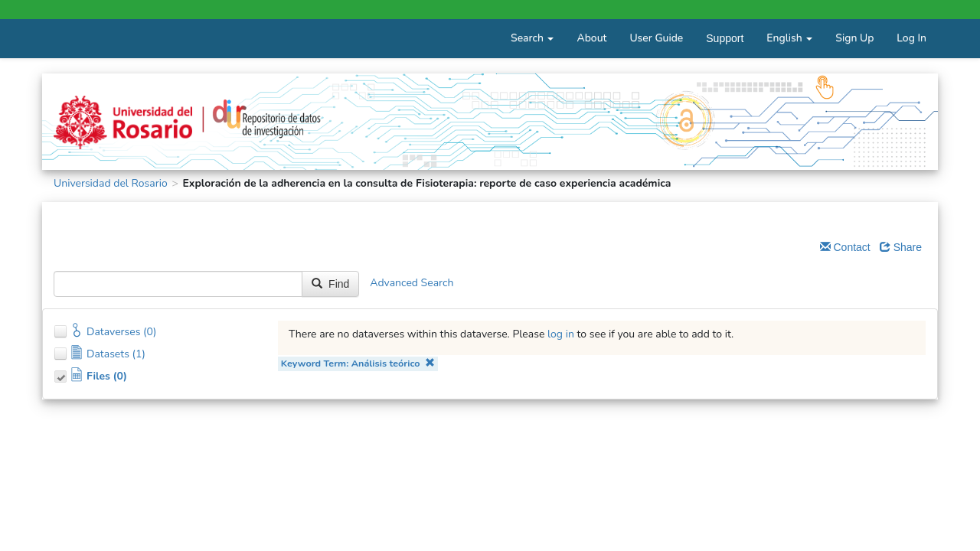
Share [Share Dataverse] (901, 247)
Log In (911, 38)
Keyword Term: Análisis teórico (358, 363)
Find (330, 284)
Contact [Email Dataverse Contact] (845, 247)
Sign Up (854, 38)
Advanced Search (412, 284)
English (789, 38)
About (591, 38)
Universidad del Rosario (111, 183)
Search (532, 38)
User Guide (656, 38)
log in (561, 334)
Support (725, 38)
